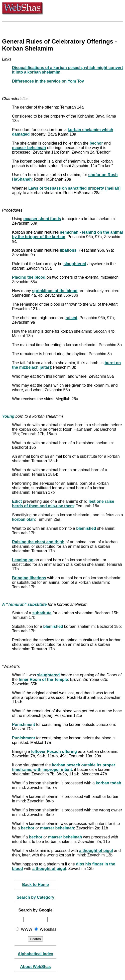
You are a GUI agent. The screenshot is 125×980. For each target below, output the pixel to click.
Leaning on (23, 560)
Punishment (24, 724)
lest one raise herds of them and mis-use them (63, 504)
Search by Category (35, 897)
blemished (86, 528)
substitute (42, 613)
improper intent (57, 770)
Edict (17, 501)
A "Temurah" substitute (24, 604)
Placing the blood (29, 277)
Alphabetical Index (35, 954)
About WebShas (35, 967)
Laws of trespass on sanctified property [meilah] (74, 188)
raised (71, 318)
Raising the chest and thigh (38, 542)
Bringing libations (29, 578)
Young (8, 416)
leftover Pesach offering (54, 752)
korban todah (108, 783)
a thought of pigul (96, 851)
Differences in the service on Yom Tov (48, 81)
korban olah (23, 519)
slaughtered (75, 264)
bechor (96, 143)
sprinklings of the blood (55, 291)
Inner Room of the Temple (43, 679)
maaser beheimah (29, 148)
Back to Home (35, 885)
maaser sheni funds (42, 219)
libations (68, 250)
